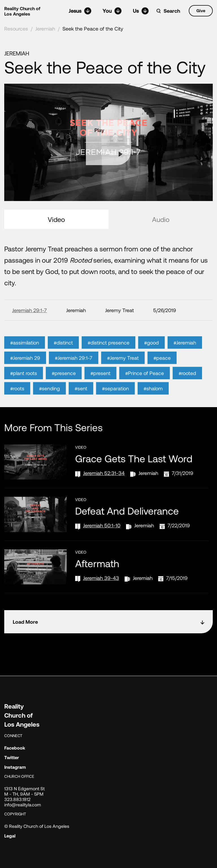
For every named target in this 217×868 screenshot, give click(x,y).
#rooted (187, 386)
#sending (49, 401)
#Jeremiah (185, 356)
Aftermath (97, 563)
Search (172, 11)
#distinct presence (108, 356)
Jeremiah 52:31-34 (104, 473)
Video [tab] (56, 219)
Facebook (15, 748)
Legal (10, 836)
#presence (64, 386)
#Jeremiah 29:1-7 (74, 371)
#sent (81, 401)
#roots (17, 401)
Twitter (12, 757)
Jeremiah (45, 29)
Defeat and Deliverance (127, 511)
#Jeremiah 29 (25, 371)
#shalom (153, 401)
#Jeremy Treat (123, 371)
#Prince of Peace (145, 386)
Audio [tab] (161, 219)
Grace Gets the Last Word (134, 458)
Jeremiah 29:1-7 (30, 310)
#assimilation (25, 356)
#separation (115, 401)
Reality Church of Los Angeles (22, 11)
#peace (162, 371)
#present (100, 386)
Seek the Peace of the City (93, 29)
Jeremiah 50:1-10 (102, 525)
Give (201, 10)
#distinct (63, 356)
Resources (16, 29)
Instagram (15, 767)
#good (151, 356)
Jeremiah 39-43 (101, 578)
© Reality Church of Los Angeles (37, 826)
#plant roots (24, 386)
